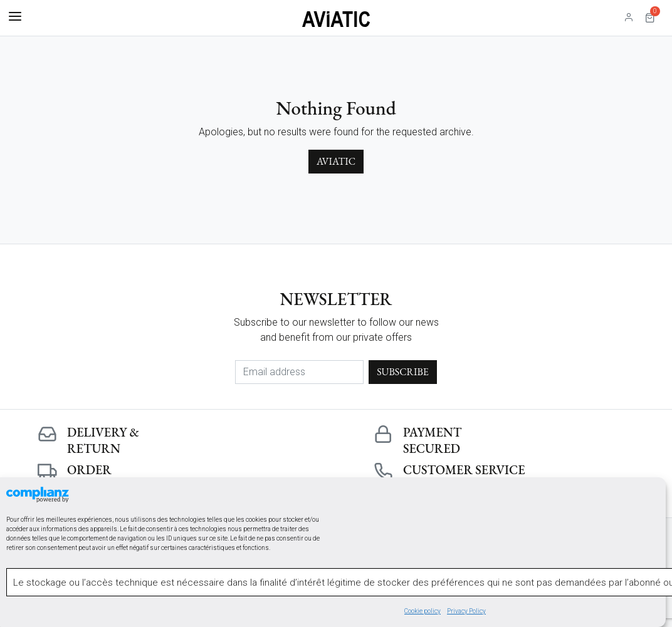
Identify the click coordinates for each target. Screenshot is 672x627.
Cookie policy (423, 612)
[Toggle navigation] (15, 17)
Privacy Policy (466, 612)
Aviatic (336, 161)
